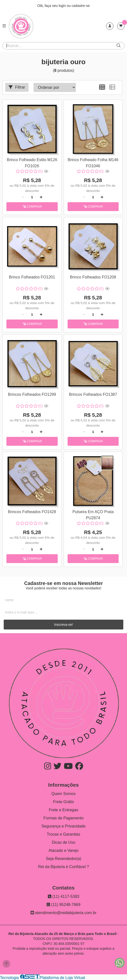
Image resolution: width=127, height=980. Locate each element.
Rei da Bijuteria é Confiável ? (63, 867)
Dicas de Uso (63, 842)
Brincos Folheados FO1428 (32, 512)
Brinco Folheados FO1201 (32, 277)
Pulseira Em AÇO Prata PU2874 (93, 515)
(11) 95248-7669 (63, 905)
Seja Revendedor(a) (63, 859)
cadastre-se (81, 6)
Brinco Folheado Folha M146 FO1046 (93, 163)
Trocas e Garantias (63, 834)
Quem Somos (64, 794)
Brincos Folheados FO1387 (93, 394)
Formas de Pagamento (63, 818)
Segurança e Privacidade (63, 826)
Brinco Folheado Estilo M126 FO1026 (32, 163)
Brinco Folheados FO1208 (93, 277)
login (63, 6)
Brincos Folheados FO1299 (32, 394)
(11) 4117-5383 (64, 896)
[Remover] (23, 197)
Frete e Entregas (63, 810)
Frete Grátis (63, 802)
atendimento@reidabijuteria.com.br (64, 913)
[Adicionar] (41, 197)
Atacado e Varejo (64, 850)
